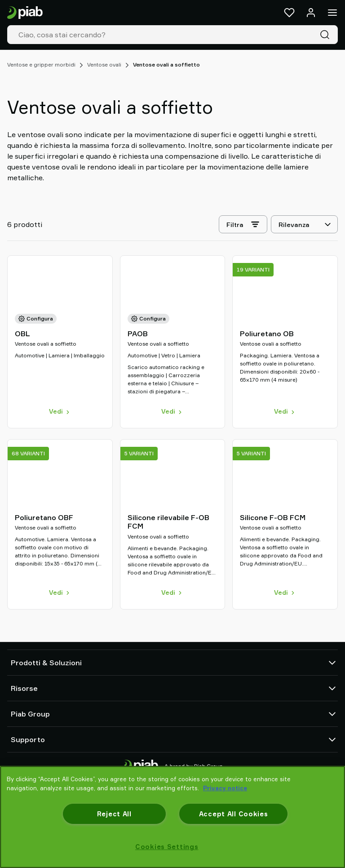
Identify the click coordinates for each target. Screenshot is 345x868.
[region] (172, 817)
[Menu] (332, 13)
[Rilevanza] (304, 224)
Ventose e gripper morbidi (41, 65)
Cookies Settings (167, 847)
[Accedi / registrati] (311, 13)
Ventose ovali (104, 65)
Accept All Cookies (234, 814)
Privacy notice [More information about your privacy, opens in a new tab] (225, 788)
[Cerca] (327, 35)
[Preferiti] (289, 13)
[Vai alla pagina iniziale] (25, 13)
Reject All (114, 814)
